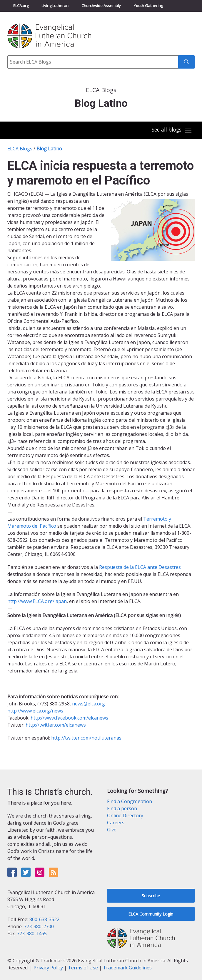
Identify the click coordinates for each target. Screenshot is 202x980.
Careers (116, 823)
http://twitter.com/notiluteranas (86, 738)
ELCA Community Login (151, 914)
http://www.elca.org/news (35, 711)
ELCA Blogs (20, 149)
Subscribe (151, 896)
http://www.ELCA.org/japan (37, 601)
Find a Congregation (130, 801)
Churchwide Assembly (101, 6)
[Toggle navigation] (172, 130)
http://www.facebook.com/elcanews (69, 718)
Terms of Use (83, 968)
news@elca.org (89, 704)
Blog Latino (49, 149)
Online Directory (125, 815)
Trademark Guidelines (127, 968)
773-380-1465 (32, 934)
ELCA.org (21, 6)
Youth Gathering (148, 6)
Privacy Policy (48, 968)
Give (112, 830)
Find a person (122, 808)
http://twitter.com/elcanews (56, 725)
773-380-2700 (39, 926)
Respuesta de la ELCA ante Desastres (140, 567)
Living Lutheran (55, 6)
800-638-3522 (44, 919)
